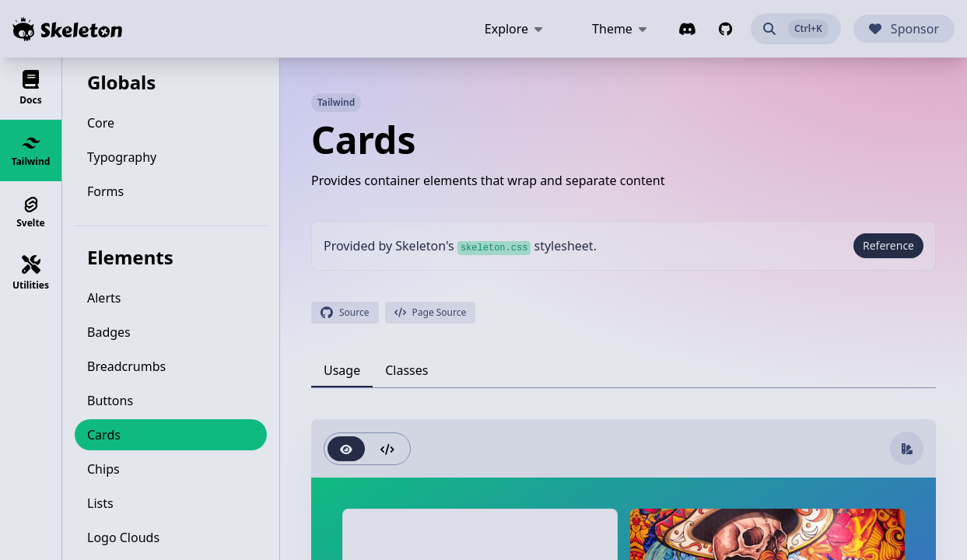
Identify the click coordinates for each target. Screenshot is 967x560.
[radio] (346, 449)
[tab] (342, 370)
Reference (888, 245)
